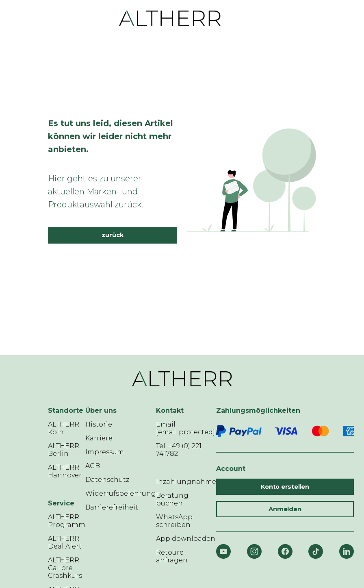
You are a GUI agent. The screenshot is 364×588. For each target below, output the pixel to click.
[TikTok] (316, 551)
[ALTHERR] (170, 18)
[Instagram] (254, 551)
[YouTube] (223, 551)
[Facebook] (285, 551)
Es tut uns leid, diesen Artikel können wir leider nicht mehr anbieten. (110, 136)
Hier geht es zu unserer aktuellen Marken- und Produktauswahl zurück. (95, 192)
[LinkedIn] (347, 551)
